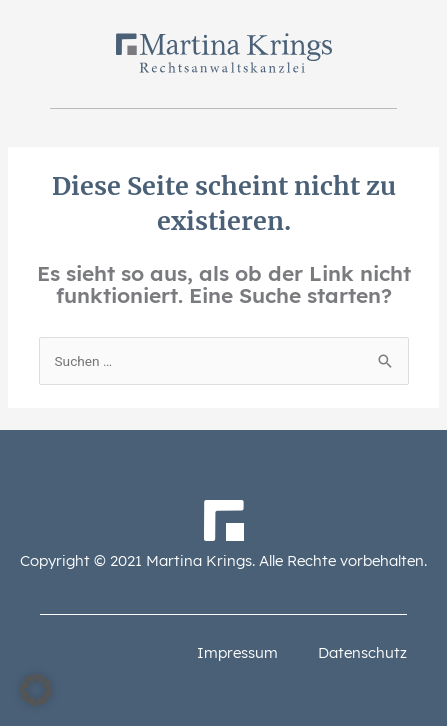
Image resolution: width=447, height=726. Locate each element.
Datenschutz (362, 652)
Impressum (237, 652)
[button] (36, 690)
